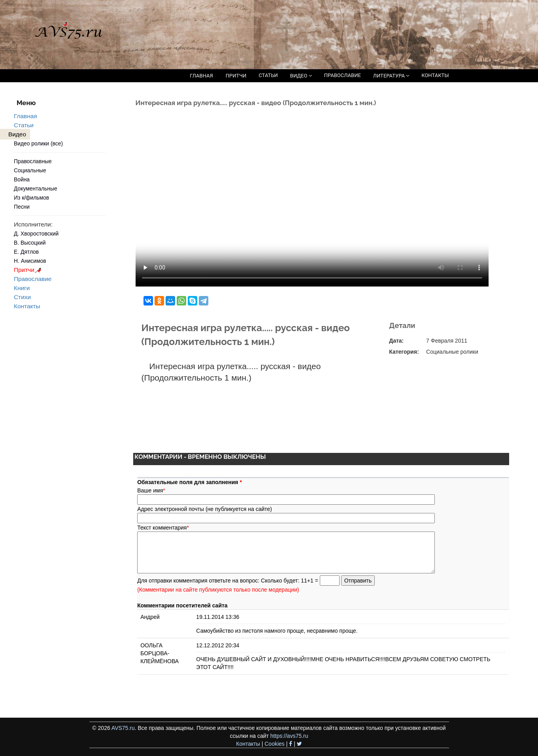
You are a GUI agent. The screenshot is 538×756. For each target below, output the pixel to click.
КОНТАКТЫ (435, 75)
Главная (25, 116)
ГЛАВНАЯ (201, 76)
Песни (22, 207)
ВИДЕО (301, 76)
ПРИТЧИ (236, 76)
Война (22, 179)
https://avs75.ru (289, 736)
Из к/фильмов (31, 198)
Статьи (24, 125)
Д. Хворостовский (36, 234)
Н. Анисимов (30, 261)
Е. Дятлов (26, 252)
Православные (33, 161)
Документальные (36, 189)
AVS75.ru (123, 728)
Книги (22, 288)
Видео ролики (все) (38, 143)
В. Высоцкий (30, 243)
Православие (33, 279)
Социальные (30, 170)
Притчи (29, 270)
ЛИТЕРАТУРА (391, 76)
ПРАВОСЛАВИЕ (343, 75)
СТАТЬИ (268, 75)
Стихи (22, 297)
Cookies (275, 744)
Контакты (27, 306)
